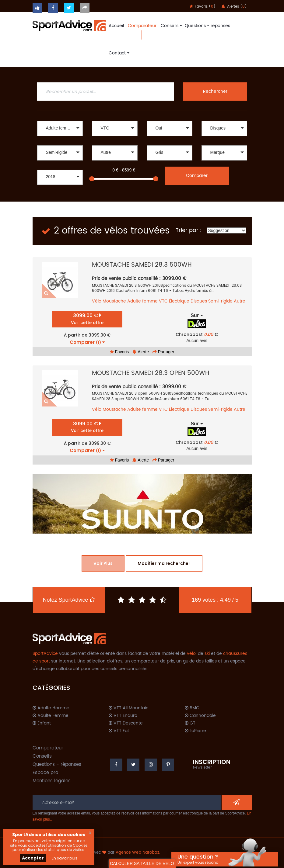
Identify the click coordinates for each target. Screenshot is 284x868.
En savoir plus (65, 858)
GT (190, 723)
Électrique (179, 301)
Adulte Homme (51, 708)
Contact (118, 53)
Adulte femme (142, 301)
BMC (192, 708)
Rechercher (215, 91)
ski (207, 654)
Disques (199, 301)
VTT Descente (126, 723)
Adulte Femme (51, 716)
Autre (240, 301)
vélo (191, 654)
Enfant (42, 723)
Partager (163, 352)
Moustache (114, 301)
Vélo (97, 301)
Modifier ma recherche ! (164, 563)
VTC (163, 301)
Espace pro (45, 773)
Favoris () (203, 7)
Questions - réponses (207, 26)
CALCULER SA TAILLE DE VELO (142, 863)
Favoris (119, 352)
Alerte (141, 352)
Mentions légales (52, 781)
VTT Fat (119, 731)
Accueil (116, 26)
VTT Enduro (123, 716)
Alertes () (234, 7)
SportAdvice (45, 654)
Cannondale (200, 716)
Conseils (171, 26)
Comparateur (142, 26)
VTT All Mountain (129, 708)
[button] (60, 129)
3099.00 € (87, 319)
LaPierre (195, 731)
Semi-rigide (220, 301)
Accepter (33, 858)
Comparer (197, 176)
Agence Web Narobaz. (138, 853)
